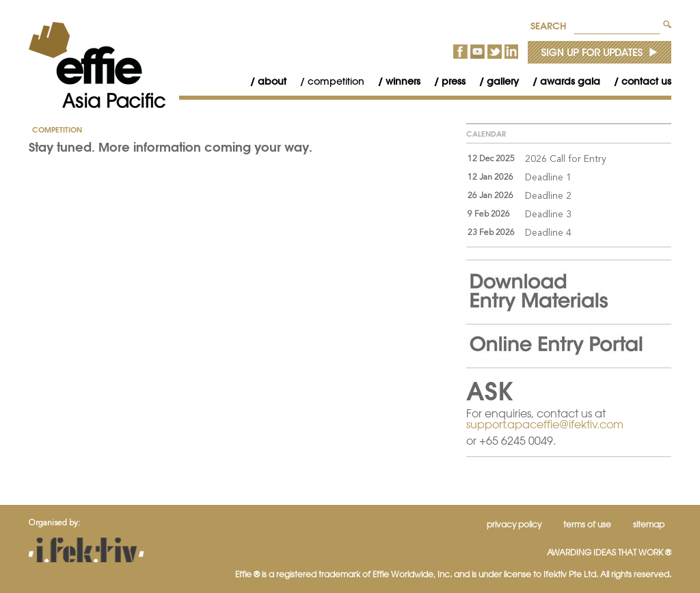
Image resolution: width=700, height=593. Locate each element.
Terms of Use (587, 524)
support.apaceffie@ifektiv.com (545, 424)
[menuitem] (261, 82)
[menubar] (454, 82)
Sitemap (649, 524)
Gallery (503, 81)
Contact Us (646, 81)
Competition (336, 81)
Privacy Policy (514, 524)
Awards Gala (570, 81)
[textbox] (617, 24)
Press (454, 81)
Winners (403, 81)
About (272, 81)
